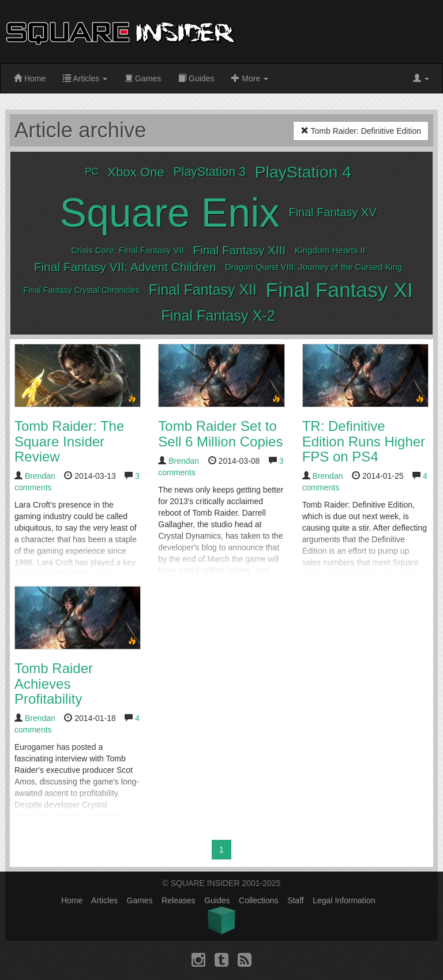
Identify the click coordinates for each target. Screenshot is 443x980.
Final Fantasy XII (203, 290)
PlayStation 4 (303, 172)
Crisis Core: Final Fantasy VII (127, 250)
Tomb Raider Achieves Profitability (54, 684)
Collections (258, 900)
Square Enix (170, 213)
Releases (178, 900)
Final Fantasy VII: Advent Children (125, 267)
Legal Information (344, 900)
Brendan (40, 476)
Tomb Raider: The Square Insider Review (69, 441)
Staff (296, 900)
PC (92, 172)
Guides (196, 78)
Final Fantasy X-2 (218, 316)
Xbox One (136, 172)
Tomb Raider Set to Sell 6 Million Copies (220, 433)
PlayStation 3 (210, 172)
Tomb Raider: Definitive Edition (361, 131)
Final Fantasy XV (332, 212)
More (250, 78)
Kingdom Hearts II (330, 250)
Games (143, 78)
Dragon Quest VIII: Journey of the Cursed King (314, 267)
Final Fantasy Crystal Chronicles (82, 290)
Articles (85, 78)
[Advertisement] (346, 32)
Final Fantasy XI (339, 290)
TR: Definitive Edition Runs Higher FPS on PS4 (364, 441)
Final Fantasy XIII (240, 250)
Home (30, 78)
